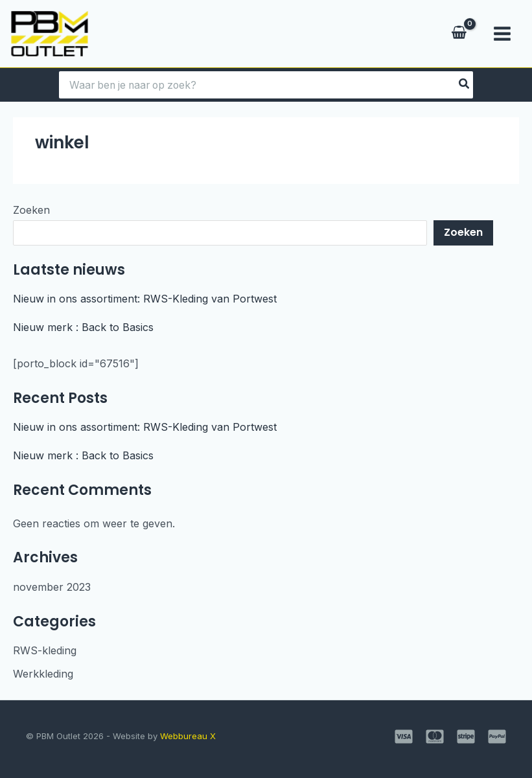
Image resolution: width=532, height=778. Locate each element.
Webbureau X (188, 736)
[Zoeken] (468, 85)
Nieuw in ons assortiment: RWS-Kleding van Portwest (145, 299)
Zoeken (31, 210)
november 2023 (52, 587)
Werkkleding (43, 674)
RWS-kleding (45, 650)
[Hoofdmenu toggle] (502, 34)
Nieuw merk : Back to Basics (83, 327)
